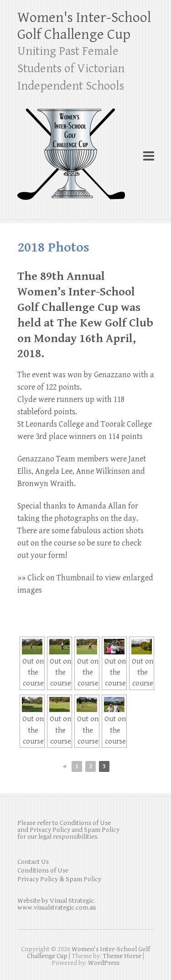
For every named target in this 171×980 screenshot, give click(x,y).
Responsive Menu (149, 156)
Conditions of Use (43, 870)
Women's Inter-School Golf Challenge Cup (84, 26)
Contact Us (33, 862)
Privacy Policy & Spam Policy (59, 879)
